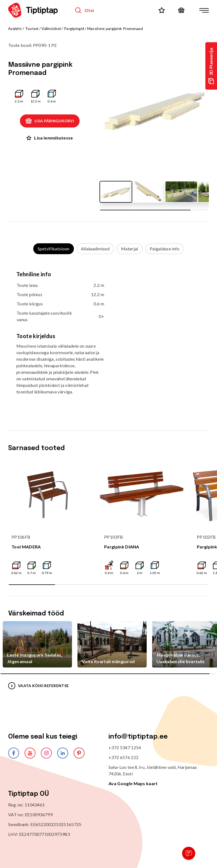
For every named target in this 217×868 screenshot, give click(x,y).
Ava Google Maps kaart (133, 783)
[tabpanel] (108, 337)
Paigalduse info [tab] (165, 249)
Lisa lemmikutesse (50, 138)
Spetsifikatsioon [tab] (54, 249)
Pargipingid (74, 28)
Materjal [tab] (130, 249)
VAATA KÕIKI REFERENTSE (38, 686)
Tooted (32, 28)
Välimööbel (51, 28)
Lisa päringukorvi (50, 121)
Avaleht (15, 28)
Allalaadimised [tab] (95, 249)
